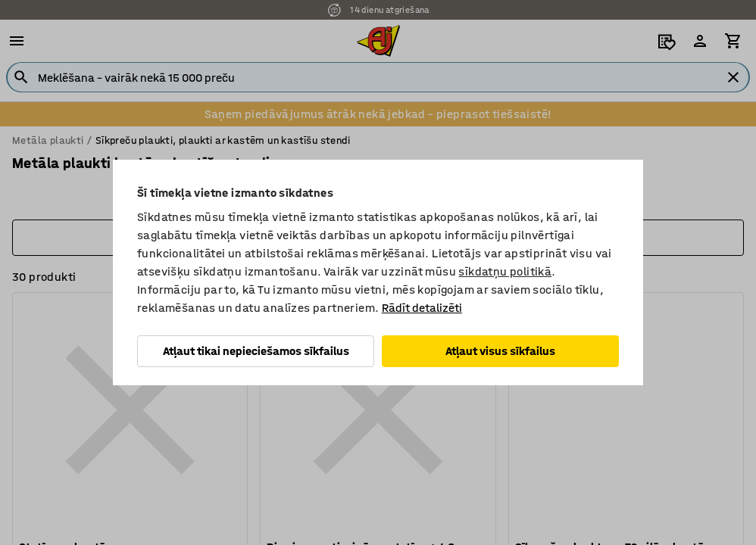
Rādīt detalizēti (422, 308)
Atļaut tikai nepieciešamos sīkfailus (256, 351)
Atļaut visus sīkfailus (500, 351)
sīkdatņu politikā (505, 271)
